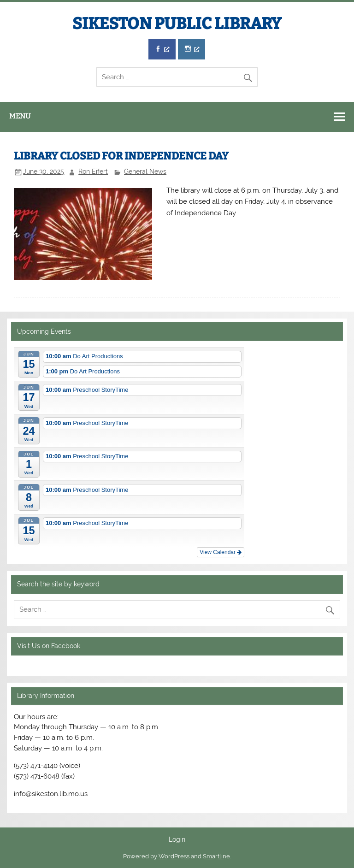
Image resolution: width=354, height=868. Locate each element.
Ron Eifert (93, 171)
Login (177, 840)
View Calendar (221, 552)
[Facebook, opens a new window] (162, 50)
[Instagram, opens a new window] (192, 50)
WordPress (174, 856)
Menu (20, 116)
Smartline (216, 856)
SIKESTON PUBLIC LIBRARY (177, 24)
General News (145, 171)
